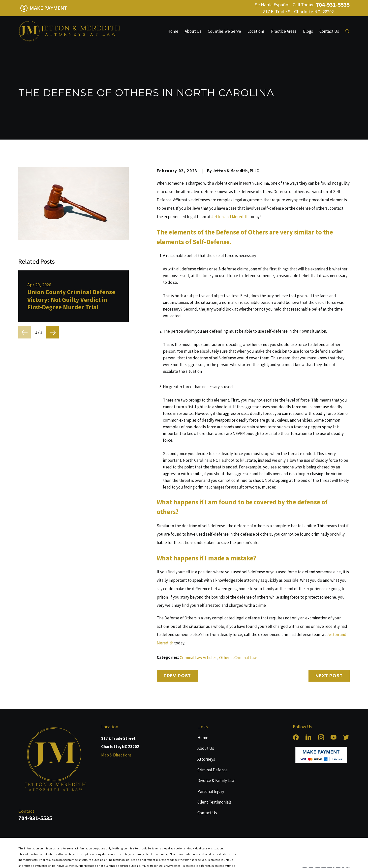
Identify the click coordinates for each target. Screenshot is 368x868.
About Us (206, 748)
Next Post (329, 676)
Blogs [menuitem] (308, 31)
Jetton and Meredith (230, 217)
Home (203, 738)
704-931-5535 (333, 5)
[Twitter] (346, 737)
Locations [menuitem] (256, 31)
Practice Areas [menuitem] (284, 31)
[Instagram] (321, 737)
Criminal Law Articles (198, 658)
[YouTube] (334, 737)
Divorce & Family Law (216, 781)
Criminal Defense (213, 770)
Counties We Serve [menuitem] (224, 31)
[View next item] (53, 332)
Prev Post (177, 676)
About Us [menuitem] (193, 31)
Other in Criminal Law (238, 658)
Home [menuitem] (173, 31)
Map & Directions (116, 755)
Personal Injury (211, 791)
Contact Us (207, 813)
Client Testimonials (215, 802)
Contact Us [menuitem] (329, 31)
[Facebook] (296, 737)
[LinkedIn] (308, 737)
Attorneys (206, 759)
